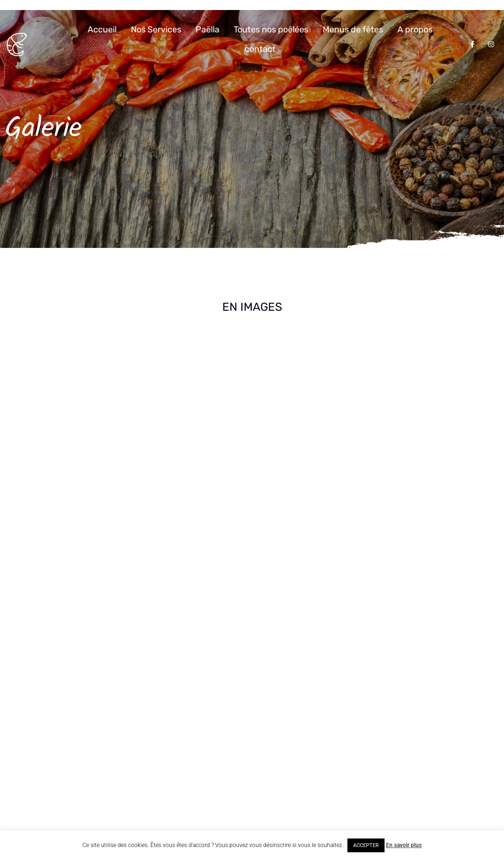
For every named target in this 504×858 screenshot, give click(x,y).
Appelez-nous (174, 710)
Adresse (166, 665)
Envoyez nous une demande (196, 767)
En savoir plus (404, 845)
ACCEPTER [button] (366, 845)
